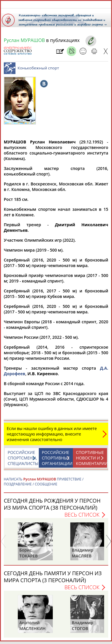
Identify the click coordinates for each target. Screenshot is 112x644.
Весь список (82, 517)
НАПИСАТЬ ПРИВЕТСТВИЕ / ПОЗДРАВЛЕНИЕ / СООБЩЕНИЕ (44, 485)
